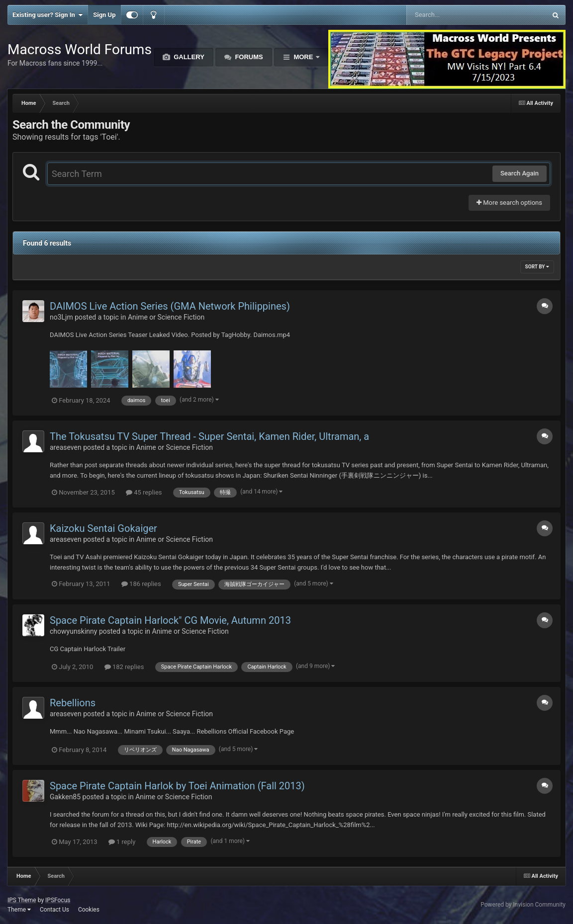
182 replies (124, 667)
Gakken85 (65, 797)
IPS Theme (22, 900)
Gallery (188, 57)
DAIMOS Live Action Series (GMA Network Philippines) (170, 306)
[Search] (451, 15)
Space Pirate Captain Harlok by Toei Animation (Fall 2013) (177, 786)
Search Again (520, 173)
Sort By (537, 267)
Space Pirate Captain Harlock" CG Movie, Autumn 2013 (170, 620)
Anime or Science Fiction (166, 317)
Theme (19, 910)
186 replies (141, 584)
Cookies (89, 910)
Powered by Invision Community (523, 905)
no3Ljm (61, 317)
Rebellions (73, 703)
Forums (248, 57)
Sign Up (104, 15)
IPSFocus (58, 900)
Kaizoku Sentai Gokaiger (103, 528)
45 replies (144, 492)
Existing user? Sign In (48, 15)
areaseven (66, 447)
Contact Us (54, 910)
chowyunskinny (73, 631)
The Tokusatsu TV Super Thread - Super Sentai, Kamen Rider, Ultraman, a (209, 436)
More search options (509, 203)
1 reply (122, 842)
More (303, 57)
